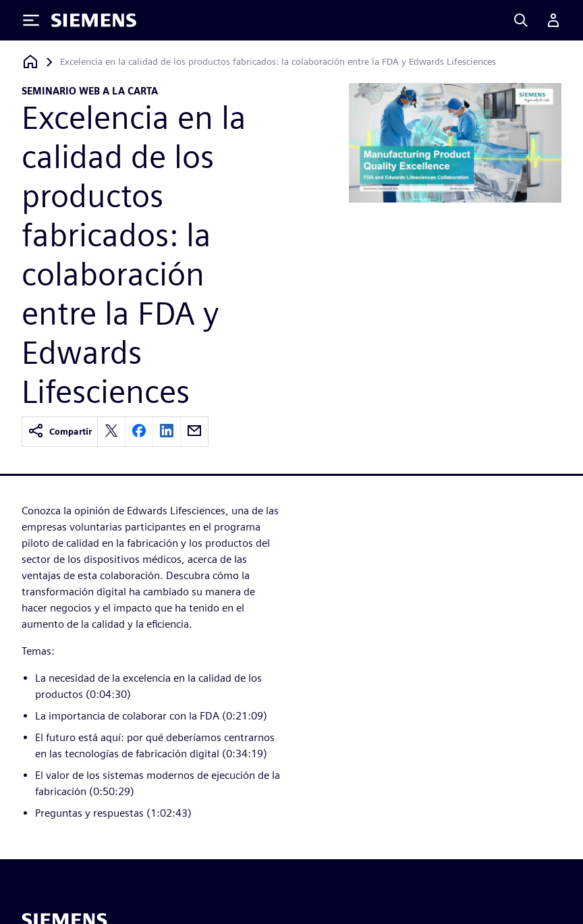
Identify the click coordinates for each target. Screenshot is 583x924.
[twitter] (111, 432)
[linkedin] (167, 432)
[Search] (521, 20)
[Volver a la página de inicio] (30, 62)
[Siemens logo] (94, 20)
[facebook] (139, 432)
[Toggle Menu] (31, 20)
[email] (194, 432)
